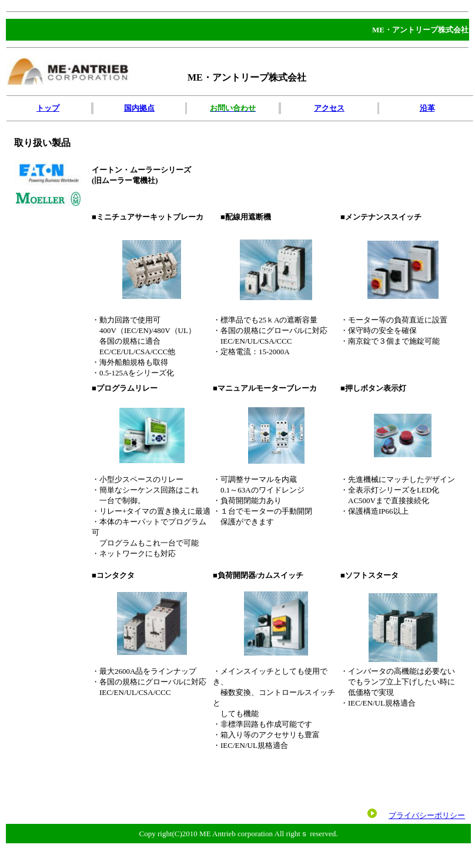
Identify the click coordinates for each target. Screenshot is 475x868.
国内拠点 (139, 108)
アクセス (329, 108)
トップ (48, 108)
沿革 (427, 108)
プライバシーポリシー (427, 815)
